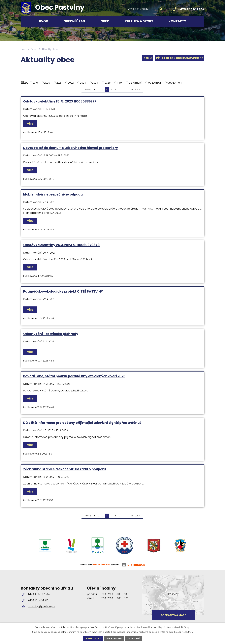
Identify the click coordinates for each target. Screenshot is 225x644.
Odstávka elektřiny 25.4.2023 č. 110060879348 (61, 245)
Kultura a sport (139, 21)
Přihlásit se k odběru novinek (180, 58)
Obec (105, 21)
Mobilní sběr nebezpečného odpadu (53, 194)
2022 (71, 82)
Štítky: (24, 82)
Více (30, 124)
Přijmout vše (93, 639)
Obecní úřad (74, 21)
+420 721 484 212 (38, 600)
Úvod (44, 21)
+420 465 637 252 (191, 9)
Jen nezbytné (114, 639)
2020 (47, 82)
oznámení (135, 82)
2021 (59, 82)
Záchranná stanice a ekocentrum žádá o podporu (65, 469)
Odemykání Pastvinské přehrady (51, 334)
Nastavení (134, 639)
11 (124, 90)
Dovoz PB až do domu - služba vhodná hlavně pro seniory (71, 148)
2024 (95, 82)
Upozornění (175, 82)
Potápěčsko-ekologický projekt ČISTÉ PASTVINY (63, 291)
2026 (108, 82)
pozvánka (154, 82)
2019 (35, 82)
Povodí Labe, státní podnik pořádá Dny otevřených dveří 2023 (74, 376)
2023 (83, 82)
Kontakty (177, 21)
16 (132, 90)
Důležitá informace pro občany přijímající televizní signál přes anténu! (82, 423)
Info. (120, 82)
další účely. (184, 627)
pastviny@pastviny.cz (42, 606)
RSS (148, 58)
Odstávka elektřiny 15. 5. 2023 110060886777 (60, 101)
